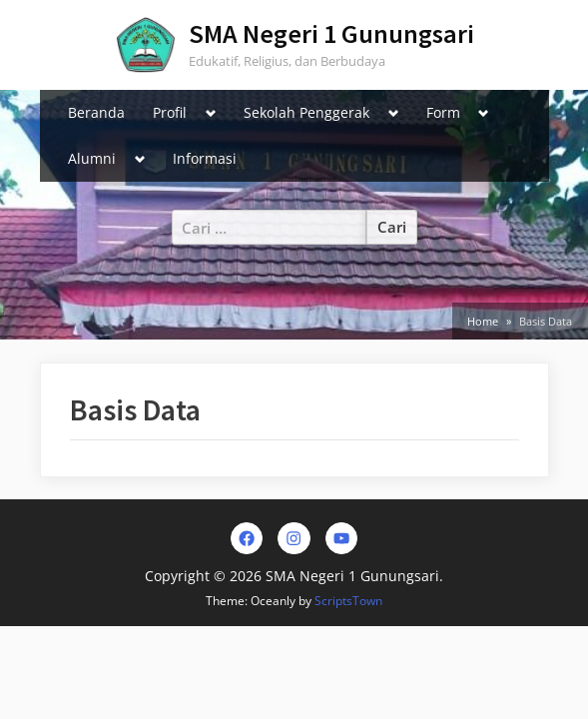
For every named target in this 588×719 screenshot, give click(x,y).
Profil (170, 112)
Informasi (205, 158)
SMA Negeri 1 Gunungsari (331, 33)
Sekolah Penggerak (306, 112)
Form (443, 112)
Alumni (92, 158)
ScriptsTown (348, 601)
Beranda (96, 112)
